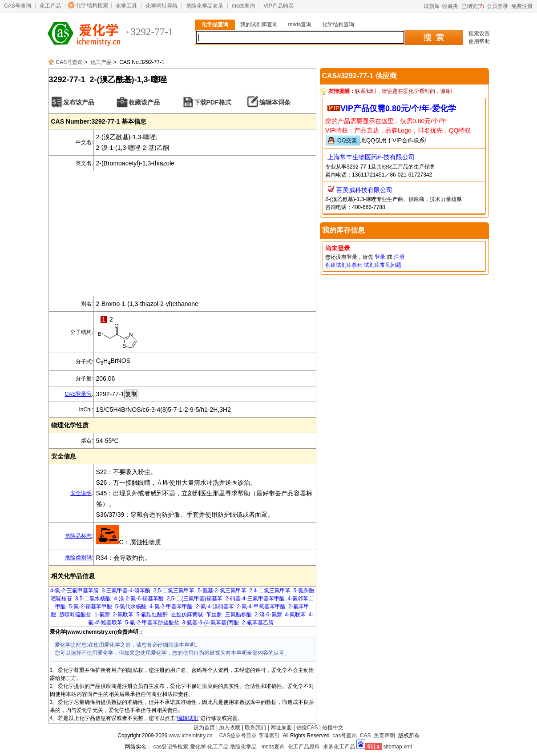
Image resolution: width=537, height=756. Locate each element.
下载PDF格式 (213, 102)
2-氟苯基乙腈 (258, 623)
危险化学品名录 (205, 6)
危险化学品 (243, 747)
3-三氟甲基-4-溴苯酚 (126, 591)
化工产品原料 (304, 747)
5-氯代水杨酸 (131, 607)
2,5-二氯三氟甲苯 (174, 591)
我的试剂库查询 (259, 24)
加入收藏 (230, 728)
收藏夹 (450, 6)
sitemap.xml (398, 747)
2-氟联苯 (123, 615)
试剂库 (432, 6)
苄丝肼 (214, 615)
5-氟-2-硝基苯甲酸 (91, 607)
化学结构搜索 (92, 5)
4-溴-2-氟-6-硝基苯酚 (139, 599)
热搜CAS (307, 728)
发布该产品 (79, 102)
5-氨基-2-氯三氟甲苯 (222, 591)
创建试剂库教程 (344, 265)
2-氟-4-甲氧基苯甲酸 (261, 607)
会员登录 (497, 6)
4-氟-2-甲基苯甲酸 (171, 607)
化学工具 (126, 6)
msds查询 (244, 6)
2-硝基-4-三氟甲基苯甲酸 (255, 599)
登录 (380, 257)
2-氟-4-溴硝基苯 (215, 607)
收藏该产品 (144, 102)
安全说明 (81, 493)
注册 (399, 257)
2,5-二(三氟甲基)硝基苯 (195, 599)
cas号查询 (345, 736)
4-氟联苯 (295, 615)
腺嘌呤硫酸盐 (75, 615)
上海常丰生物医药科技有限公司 (371, 157)
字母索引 (269, 736)
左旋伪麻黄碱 (187, 615)
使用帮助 (479, 41)
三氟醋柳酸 (238, 615)
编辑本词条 (275, 102)
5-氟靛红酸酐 (152, 615)
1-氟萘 (102, 615)
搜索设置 (479, 33)
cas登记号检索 (171, 747)
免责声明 (384, 736)
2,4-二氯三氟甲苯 (270, 591)
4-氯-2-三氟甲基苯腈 (75, 591)
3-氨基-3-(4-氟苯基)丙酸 (210, 623)
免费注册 (522, 6)
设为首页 (204, 728)
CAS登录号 (78, 394)
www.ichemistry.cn (191, 736)
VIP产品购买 (278, 6)
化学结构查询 (338, 24)
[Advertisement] (182, 233)
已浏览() (473, 6)
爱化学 (198, 747)
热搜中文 (333, 728)
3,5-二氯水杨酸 (93, 599)
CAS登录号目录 (238, 736)
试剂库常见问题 (383, 265)
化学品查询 (215, 24)
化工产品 (50, 6)
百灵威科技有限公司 (364, 190)
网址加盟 (281, 728)
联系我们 (255, 728)
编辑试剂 (188, 718)
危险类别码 (78, 558)
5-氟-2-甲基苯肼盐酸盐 (152, 623)
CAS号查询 (18, 6)
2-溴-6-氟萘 (268, 615)
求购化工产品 (339, 747)
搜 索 (434, 37)
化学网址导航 (162, 6)
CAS (365, 736)
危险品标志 (78, 536)
